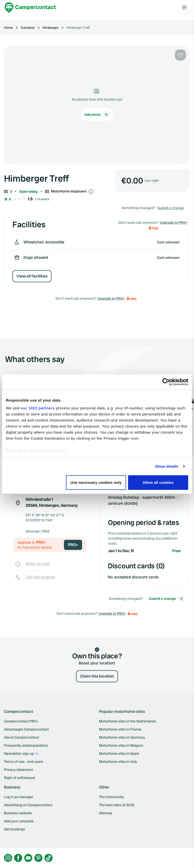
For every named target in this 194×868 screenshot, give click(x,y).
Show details (167, 466)
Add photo (97, 115)
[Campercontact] (30, 8)
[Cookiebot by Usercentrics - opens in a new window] (166, 382)
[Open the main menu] (184, 8)
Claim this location (97, 676)
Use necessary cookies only (96, 482)
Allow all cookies (158, 482)
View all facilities (32, 276)
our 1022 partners (38, 408)
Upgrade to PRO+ (111, 298)
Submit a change (171, 208)
